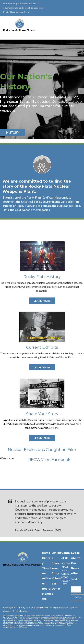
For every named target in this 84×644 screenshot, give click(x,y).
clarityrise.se (65, 617)
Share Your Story (56, 568)
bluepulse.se (49, 615)
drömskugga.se (62, 619)
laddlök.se (39, 624)
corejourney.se (19, 619)
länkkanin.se (60, 624)
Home (46, 553)
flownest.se (27, 620)
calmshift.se (32, 617)
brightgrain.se (9, 617)
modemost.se (30, 625)
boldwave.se (69, 615)
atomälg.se (31, 615)
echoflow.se (73, 619)
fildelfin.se (17, 620)
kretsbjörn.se (29, 624)
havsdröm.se (19, 622)
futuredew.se (47, 620)
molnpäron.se (54, 625)
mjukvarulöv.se (18, 625)
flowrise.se (36, 620)
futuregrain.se (58, 620)
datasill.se (39, 619)
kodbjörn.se (69, 622)
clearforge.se (76, 617)
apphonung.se (9, 615)
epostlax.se (8, 620)
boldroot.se (59, 615)
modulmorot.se (42, 625)
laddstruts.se (49, 624)
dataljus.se (30, 619)
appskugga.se (20, 615)
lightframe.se (71, 624)
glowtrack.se (8, 622)
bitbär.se (39, 615)
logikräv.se (7, 625)
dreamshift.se (50, 619)
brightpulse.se (21, 617)
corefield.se (8, 619)
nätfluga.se (23, 627)
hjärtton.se (29, 622)
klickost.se (59, 622)
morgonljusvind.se (10, 627)
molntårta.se (65, 625)
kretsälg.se (18, 624)
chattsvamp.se (43, 617)
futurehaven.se (71, 620)
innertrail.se (39, 622)
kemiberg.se (49, 622)
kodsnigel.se (8, 624)
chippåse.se (54, 617)
